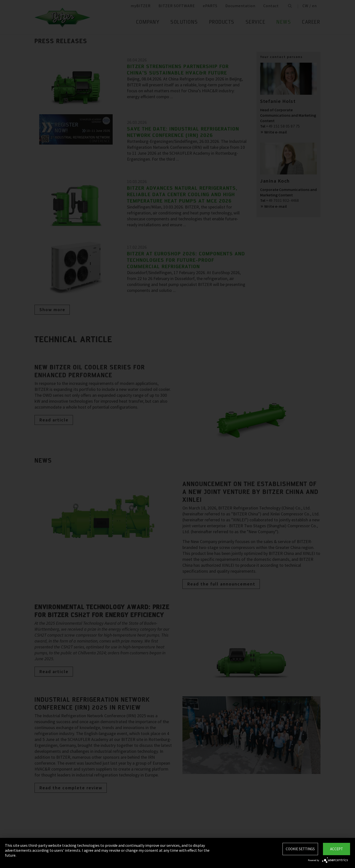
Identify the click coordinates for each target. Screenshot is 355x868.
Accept (337, 849)
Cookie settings (300, 849)
